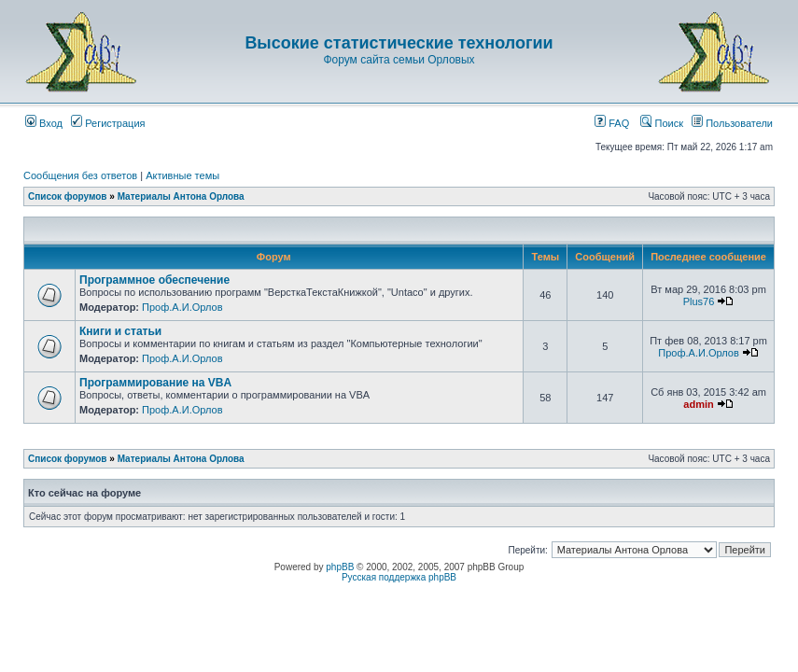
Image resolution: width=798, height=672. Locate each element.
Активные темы (182, 175)
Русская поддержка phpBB (399, 577)
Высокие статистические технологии (399, 43)
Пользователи (732, 123)
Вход (44, 123)
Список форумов (68, 196)
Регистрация (108, 123)
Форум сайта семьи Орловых (399, 60)
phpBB (340, 567)
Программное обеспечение (154, 280)
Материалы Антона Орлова (181, 196)
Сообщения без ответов (80, 175)
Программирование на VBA (155, 383)
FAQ (612, 123)
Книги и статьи (120, 331)
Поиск (662, 123)
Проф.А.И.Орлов (182, 307)
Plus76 (699, 301)
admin (698, 404)
